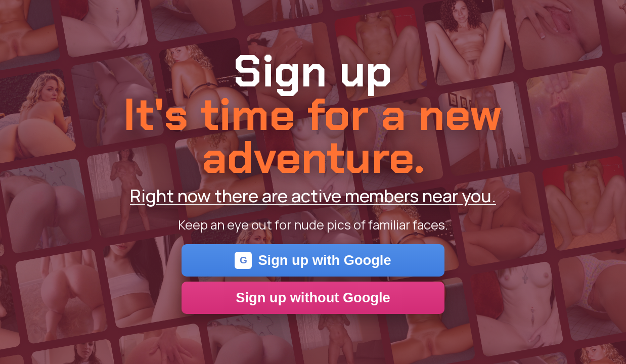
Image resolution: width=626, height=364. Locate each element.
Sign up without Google (313, 298)
